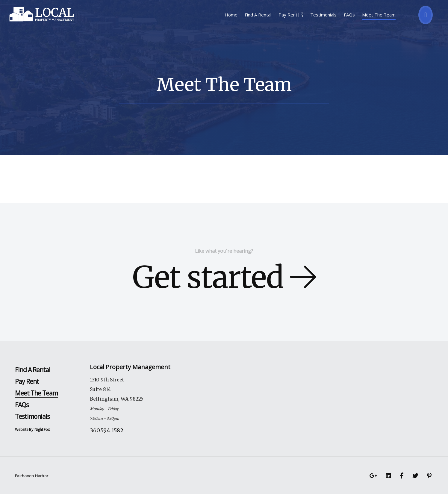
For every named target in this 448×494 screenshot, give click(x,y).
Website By (24, 429)
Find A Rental (258, 15)
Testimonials (323, 15)
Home (231, 15)
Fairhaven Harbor (32, 476)
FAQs (349, 15)
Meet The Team (379, 15)
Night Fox (42, 429)
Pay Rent (291, 15)
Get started (224, 277)
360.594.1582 (107, 430)
